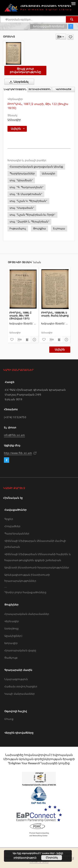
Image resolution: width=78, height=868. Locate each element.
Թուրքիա (40, 228)
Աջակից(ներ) (13, 636)
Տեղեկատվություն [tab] (40, 89)
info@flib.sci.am (14, 435)
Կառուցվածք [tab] (64, 89)
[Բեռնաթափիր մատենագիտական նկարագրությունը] (19, 340)
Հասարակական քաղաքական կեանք (36, 167)
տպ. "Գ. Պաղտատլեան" (27, 187)
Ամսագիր (14, 120)
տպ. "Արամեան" (21, 180)
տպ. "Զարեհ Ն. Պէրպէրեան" (29, 222)
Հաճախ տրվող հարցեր (21, 686)
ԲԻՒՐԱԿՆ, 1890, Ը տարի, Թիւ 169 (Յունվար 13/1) (20, 316)
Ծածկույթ (11, 658)
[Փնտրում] (72, 19)
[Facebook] (7, 460)
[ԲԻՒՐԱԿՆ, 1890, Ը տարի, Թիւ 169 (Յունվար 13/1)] (23, 289)
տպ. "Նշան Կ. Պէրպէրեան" (28, 201)
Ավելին (60, 350)
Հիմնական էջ (13, 498)
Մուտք (9, 719)
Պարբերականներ (22, 173)
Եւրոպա (59, 228)
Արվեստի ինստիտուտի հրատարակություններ (37, 567)
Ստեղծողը (12, 628)
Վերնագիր (12, 621)
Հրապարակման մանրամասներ (27, 614)
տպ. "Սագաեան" (22, 208)
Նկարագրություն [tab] (15, 89)
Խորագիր (11, 643)
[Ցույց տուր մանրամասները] (34, 340)
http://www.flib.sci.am (18, 453)
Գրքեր (9, 519)
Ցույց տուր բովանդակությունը (25, 70)
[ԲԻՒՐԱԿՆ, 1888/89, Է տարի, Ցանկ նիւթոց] (55, 289)
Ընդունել (52, 858)
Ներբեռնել (18, 82)
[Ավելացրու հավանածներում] (71, 37)
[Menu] (73, 3)
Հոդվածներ (12, 526)
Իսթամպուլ (18, 228)
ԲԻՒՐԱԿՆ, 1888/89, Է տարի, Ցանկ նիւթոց (55, 314)
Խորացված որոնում (49, 26)
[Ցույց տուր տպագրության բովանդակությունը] (27, 340)
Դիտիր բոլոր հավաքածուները (25, 592)
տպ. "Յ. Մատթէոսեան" (26, 194)
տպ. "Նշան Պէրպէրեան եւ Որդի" (32, 215)
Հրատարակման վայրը (20, 650)
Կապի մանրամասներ (20, 694)
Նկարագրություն (16, 679)
